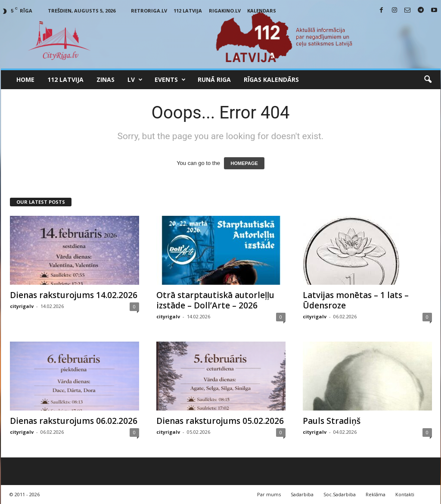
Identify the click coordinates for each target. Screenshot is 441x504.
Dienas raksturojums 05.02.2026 (220, 421)
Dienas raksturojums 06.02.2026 (74, 421)
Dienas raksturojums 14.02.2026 (74, 295)
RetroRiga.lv (149, 11)
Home (25, 79)
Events (170, 80)
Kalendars (262, 11)
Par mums (269, 494)
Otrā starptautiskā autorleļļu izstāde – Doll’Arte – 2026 (215, 300)
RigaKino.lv (225, 11)
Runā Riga (214, 79)
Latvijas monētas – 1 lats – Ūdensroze (356, 300)
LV (135, 80)
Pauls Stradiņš (332, 421)
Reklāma (376, 494)
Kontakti (405, 494)
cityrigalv (22, 306)
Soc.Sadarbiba (340, 494)
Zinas (106, 79)
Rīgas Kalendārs (271, 79)
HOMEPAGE (244, 163)
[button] (428, 80)
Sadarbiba (302, 494)
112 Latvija (188, 11)
